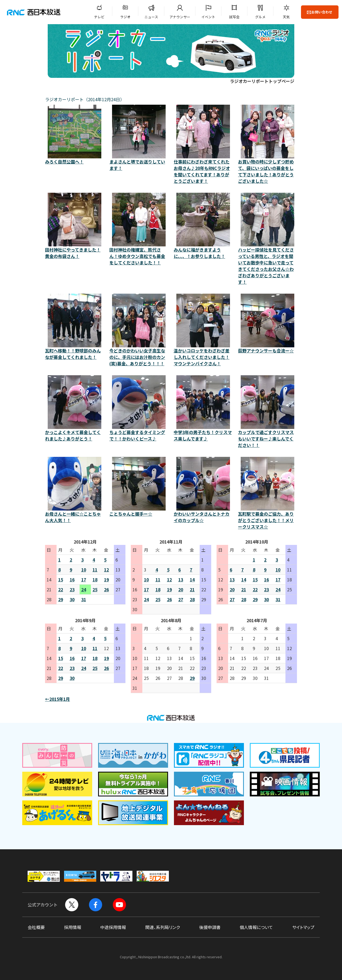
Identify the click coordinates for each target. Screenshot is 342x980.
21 (192, 589)
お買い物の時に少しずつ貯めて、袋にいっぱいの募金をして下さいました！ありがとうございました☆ (267, 144)
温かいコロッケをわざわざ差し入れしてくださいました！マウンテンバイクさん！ (203, 330)
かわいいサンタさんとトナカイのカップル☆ (203, 490)
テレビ (99, 17)
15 (61, 580)
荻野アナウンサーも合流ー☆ (267, 324)
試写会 (234, 17)
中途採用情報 (113, 927)
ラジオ (125, 17)
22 (61, 589)
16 (72, 580)
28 (192, 599)
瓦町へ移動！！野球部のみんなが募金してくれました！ (75, 327)
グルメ (260, 17)
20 (181, 589)
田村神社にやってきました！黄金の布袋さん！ (75, 226)
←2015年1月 (57, 699)
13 (181, 580)
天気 (286, 17)
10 (84, 570)
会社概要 (36, 927)
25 (95, 589)
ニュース (151, 17)
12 (106, 570)
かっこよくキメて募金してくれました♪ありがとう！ (75, 409)
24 (84, 589)
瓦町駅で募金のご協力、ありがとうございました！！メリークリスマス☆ (267, 493)
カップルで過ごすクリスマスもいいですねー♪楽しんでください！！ (267, 412)
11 (95, 570)
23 (72, 589)
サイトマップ (303, 927)
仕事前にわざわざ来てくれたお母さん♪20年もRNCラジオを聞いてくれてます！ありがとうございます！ (203, 144)
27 (181, 599)
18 (95, 580)
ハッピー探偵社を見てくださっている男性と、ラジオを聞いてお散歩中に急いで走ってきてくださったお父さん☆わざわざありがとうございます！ (267, 239)
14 (192, 580)
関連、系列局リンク (163, 927)
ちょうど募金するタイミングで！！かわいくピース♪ (139, 409)
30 (72, 599)
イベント (208, 17)
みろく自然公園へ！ (75, 135)
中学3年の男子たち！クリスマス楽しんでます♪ (203, 409)
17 (84, 580)
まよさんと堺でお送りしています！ (139, 138)
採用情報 (73, 927)
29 (61, 599)
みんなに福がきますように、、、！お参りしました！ (203, 226)
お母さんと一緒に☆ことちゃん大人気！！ (75, 490)
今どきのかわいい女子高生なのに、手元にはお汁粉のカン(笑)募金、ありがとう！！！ (139, 330)
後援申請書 (210, 927)
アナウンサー (180, 17)
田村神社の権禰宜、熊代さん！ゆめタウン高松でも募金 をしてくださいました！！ (139, 229)
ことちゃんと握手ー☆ (139, 487)
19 (106, 580)
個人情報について (256, 927)
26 (106, 589)
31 (84, 599)
